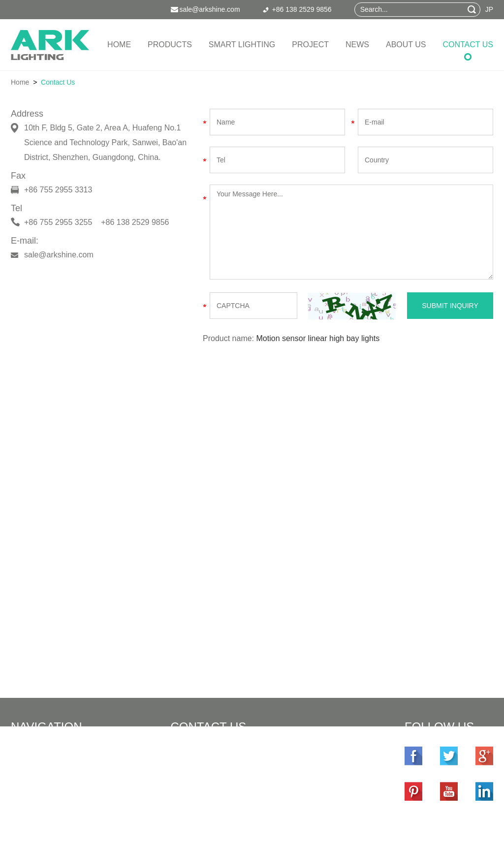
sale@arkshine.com (59, 255)
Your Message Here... (351, 232)
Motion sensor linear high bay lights (318, 338)
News (357, 45)
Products (170, 45)
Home (119, 45)
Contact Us (468, 45)
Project (310, 45)
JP (489, 9)
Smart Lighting (242, 45)
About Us (406, 45)
